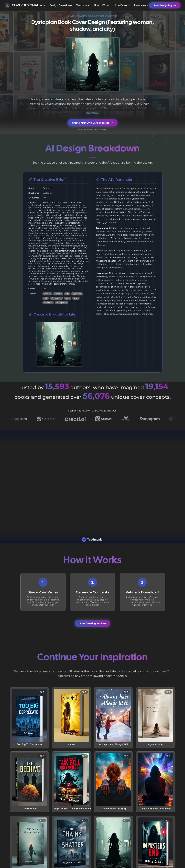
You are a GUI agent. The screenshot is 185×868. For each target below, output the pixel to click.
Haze (67, 298)
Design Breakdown (61, 5)
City (67, 294)
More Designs (122, 5)
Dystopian (77, 294)
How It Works (102, 5)
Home (42, 5)
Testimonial (83, 5)
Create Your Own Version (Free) (92, 123)
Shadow (58, 294)
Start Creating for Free (92, 623)
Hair (46, 298)
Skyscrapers (56, 298)
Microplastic (62, 303)
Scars (76, 298)
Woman (47, 294)
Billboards (48, 303)
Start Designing (165, 5)
